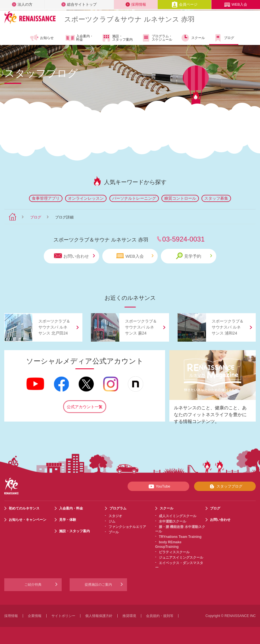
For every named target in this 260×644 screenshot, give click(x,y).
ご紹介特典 (33, 585)
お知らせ (42, 38)
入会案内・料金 (79, 38)
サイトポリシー (63, 616)
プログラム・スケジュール (157, 38)
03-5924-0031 (183, 239)
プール (114, 532)
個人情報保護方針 (99, 616)
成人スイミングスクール (178, 516)
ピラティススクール (174, 552)
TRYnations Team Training (180, 537)
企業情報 (35, 616)
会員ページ (185, 4)
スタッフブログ (225, 486)
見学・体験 (68, 520)
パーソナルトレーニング (134, 198)
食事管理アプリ (46, 198)
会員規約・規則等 (160, 616)
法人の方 (22, 4)
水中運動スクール (172, 521)
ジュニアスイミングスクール (181, 558)
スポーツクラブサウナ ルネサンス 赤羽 (129, 19)
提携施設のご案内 (98, 585)
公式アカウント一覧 (85, 407)
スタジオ (115, 516)
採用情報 (136, 4)
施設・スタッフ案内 (117, 38)
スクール (193, 38)
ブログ (224, 38)
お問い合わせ (74, 256)
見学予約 (194, 256)
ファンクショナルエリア (127, 527)
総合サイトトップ (79, 4)
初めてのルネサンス (24, 508)
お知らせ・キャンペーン (28, 520)
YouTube (158, 486)
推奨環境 (129, 616)
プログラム (118, 508)
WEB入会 (236, 4)
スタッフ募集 (216, 198)
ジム (112, 521)
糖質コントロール (180, 198)
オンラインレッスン (86, 198)
